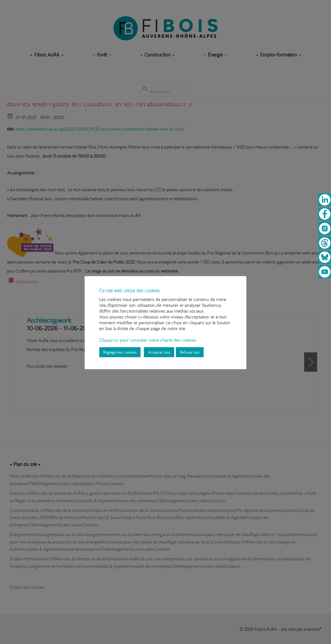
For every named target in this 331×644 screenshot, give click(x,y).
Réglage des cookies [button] (120, 352)
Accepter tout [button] (159, 352)
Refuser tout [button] (190, 352)
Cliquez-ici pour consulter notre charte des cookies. (148, 340)
